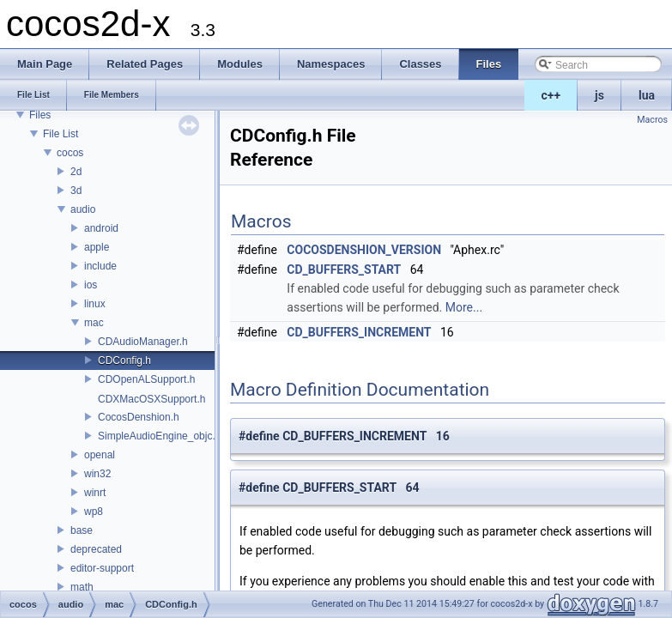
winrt (95, 493)
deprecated (96, 549)
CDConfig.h (124, 360)
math (82, 587)
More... (464, 307)
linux (95, 304)
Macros (652, 120)
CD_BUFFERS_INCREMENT (359, 332)
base (82, 530)
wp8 (94, 512)
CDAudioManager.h (143, 342)
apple (97, 247)
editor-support (102, 568)
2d (76, 172)
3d (76, 191)
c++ (551, 95)
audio (83, 209)
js (599, 95)
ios (91, 285)
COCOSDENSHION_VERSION (364, 250)
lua (647, 95)
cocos (70, 153)
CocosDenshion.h (139, 417)
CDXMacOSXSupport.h (151, 399)
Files (40, 115)
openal (100, 455)
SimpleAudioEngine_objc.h (159, 436)
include (100, 266)
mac (94, 323)
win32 (97, 474)
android (101, 228)
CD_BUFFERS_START (344, 270)
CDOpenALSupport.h (146, 379)
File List (61, 134)
